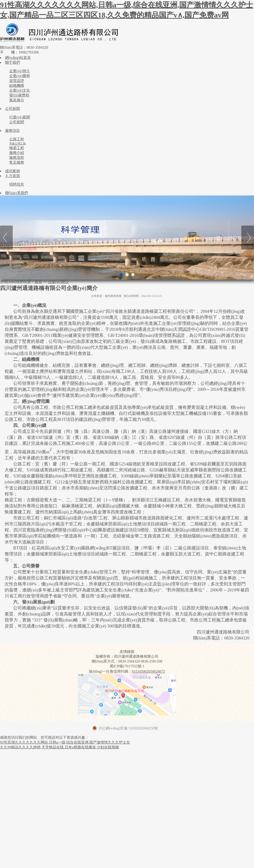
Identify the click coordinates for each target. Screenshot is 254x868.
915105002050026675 (148, 671)
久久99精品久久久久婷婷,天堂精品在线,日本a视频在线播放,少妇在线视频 (59, 747)
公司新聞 (12, 109)
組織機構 (17, 86)
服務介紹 (17, 153)
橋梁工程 (17, 148)
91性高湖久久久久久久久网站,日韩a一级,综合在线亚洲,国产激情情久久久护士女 (65, 742)
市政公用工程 (18, 144)
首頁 (38, 282)
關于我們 (12, 62)
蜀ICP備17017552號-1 (127, 666)
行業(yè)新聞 (20, 117)
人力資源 (12, 176)
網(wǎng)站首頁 (18, 58)
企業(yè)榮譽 (20, 76)
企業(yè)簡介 (20, 71)
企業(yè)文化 (20, 90)
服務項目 (12, 131)
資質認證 (17, 81)
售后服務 (17, 162)
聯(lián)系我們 (17, 193)
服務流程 (17, 158)
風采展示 (17, 100)
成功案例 (12, 171)
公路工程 (17, 139)
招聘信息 (17, 184)
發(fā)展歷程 (19, 95)
